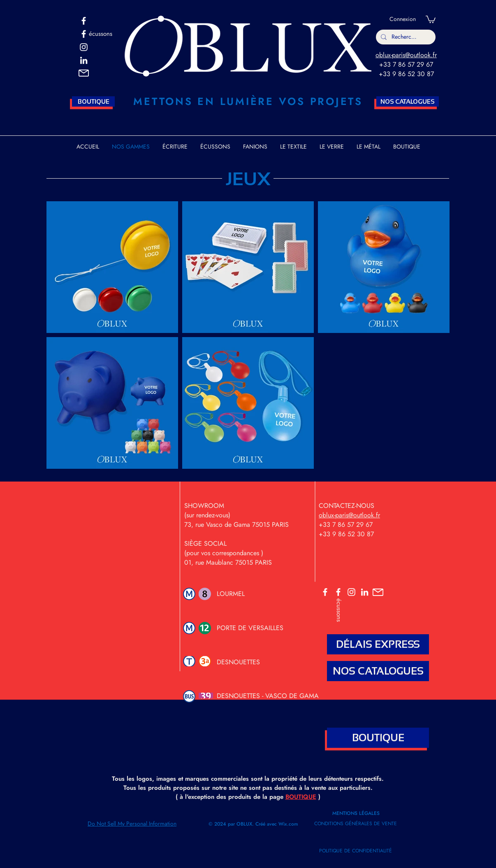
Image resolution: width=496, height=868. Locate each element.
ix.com (291, 824)
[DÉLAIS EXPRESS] (378, 644)
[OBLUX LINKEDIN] (365, 592)
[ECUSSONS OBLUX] (84, 34)
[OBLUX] (84, 21)
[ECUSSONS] (338, 592)
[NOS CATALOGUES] (408, 101)
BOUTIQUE (301, 797)
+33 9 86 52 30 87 (406, 74)
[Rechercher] (405, 37)
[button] (84, 73)
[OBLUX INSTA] (84, 47)
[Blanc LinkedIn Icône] (84, 60)
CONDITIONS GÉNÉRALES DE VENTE (356, 824)
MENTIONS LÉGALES (357, 813)
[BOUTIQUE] (93, 101)
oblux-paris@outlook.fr (406, 55)
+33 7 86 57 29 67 (406, 64)
